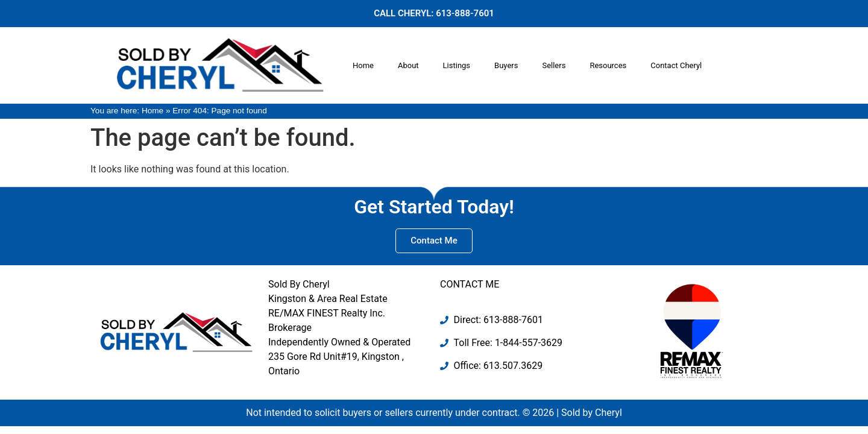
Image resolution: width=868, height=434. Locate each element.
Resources (608, 65)
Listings (457, 65)
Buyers (506, 65)
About (408, 65)
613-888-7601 (465, 13)
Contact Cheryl (676, 65)
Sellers (554, 65)
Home (363, 65)
